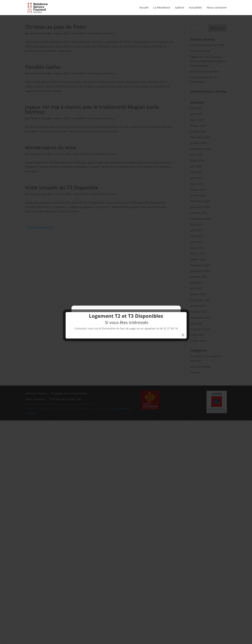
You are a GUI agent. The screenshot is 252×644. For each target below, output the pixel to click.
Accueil (144, 8)
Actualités (195, 8)
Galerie (180, 8)
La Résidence (162, 8)
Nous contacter (217, 8)
